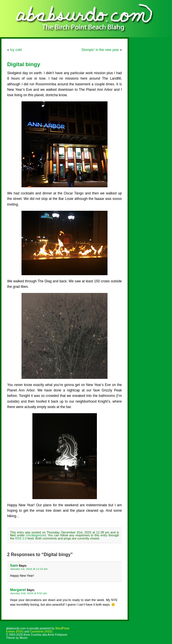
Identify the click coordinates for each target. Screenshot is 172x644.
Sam (14, 565)
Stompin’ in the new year (100, 50)
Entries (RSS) (15, 632)
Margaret (18, 590)
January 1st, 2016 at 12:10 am (29, 569)
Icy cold (16, 50)
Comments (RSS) (41, 632)
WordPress (62, 628)
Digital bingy (24, 64)
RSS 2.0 (21, 538)
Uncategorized (36, 535)
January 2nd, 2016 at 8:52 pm (29, 593)
